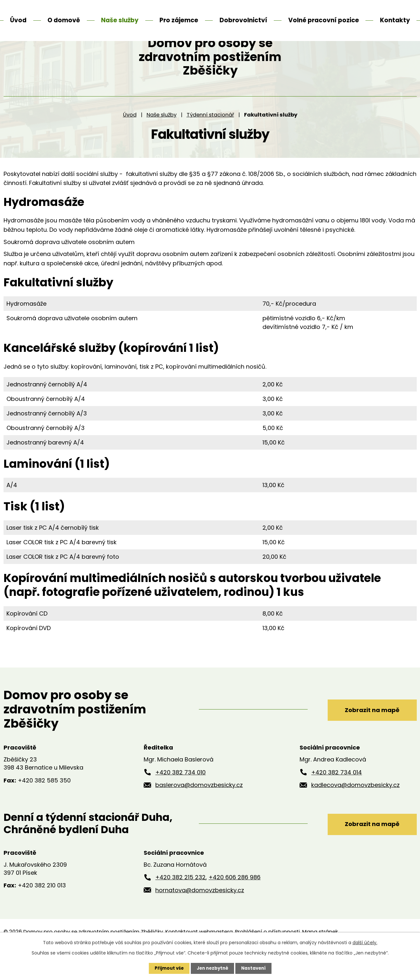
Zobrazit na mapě (367, 733)
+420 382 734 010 (180, 796)
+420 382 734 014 (337, 796)
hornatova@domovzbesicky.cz (200, 914)
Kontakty (395, 20)
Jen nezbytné (213, 968)
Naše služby (162, 139)
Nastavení (255, 968)
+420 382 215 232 (180, 901)
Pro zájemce (179, 20)
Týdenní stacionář (210, 139)
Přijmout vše (167, 968)
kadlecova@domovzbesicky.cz (355, 809)
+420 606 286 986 (235, 901)
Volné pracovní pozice (324, 20)
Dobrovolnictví (243, 20)
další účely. (365, 942)
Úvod (130, 139)
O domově (64, 20)
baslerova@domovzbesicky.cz (199, 809)
